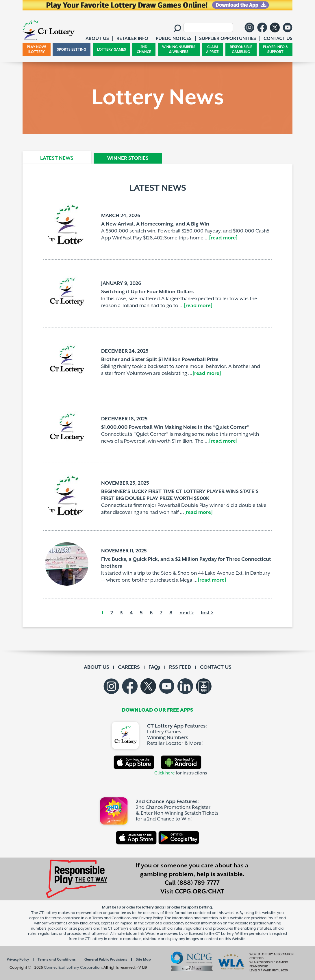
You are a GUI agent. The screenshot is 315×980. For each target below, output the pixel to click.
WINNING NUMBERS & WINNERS (179, 50)
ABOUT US (97, 667)
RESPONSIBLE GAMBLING (241, 50)
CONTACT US (216, 667)
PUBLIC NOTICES (174, 39)
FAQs (154, 667)
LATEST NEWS (57, 158)
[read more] (223, 238)
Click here (165, 773)
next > (187, 613)
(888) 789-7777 (198, 883)
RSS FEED (180, 667)
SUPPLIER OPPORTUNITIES (228, 39)
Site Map (143, 960)
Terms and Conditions (57, 960)
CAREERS (129, 667)
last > (207, 613)
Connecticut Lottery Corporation (73, 967)
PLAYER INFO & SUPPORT (276, 50)
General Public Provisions (106, 960)
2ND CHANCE (144, 50)
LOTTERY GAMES (112, 50)
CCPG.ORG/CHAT (200, 892)
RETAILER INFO (132, 39)
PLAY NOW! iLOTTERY (37, 50)
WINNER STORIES (128, 158)
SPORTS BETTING (72, 50)
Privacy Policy (18, 960)
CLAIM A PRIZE (212, 50)
